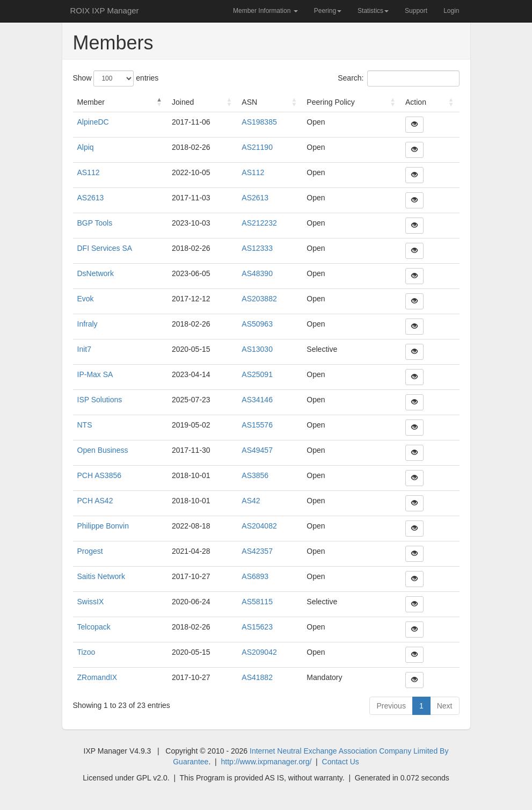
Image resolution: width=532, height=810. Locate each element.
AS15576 (257, 425)
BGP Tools (95, 223)
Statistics (373, 11)
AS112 (89, 172)
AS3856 (255, 475)
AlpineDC (93, 122)
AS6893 (255, 576)
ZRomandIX (97, 677)
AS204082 (259, 526)
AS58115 (257, 602)
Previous (391, 706)
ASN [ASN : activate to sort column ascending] (249, 102)
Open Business (103, 450)
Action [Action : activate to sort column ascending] (416, 102)
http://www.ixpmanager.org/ (266, 762)
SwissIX (91, 602)
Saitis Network (101, 576)
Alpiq (86, 147)
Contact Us (341, 762)
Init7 (84, 349)
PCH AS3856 (100, 475)
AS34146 (257, 400)
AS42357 (257, 551)
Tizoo (86, 652)
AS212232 (259, 223)
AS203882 (259, 299)
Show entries (116, 78)
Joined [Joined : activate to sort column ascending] (183, 102)
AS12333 (257, 248)
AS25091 (257, 374)
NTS (85, 425)
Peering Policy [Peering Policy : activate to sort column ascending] (331, 102)
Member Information (265, 11)
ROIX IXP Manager (105, 10)
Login (451, 11)
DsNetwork (96, 273)
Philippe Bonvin (103, 526)
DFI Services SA (105, 248)
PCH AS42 (95, 501)
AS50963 (257, 324)
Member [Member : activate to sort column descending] (91, 102)
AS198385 (259, 122)
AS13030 (257, 349)
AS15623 (257, 627)
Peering (328, 11)
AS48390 (257, 273)
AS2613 (91, 198)
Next (445, 706)
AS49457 (257, 450)
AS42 (251, 501)
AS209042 (259, 652)
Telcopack (94, 627)
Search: (398, 78)
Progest (90, 551)
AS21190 (257, 147)
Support (416, 11)
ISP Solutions (100, 400)
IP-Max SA (95, 374)
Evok (86, 299)
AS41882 (257, 677)
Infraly (88, 324)
